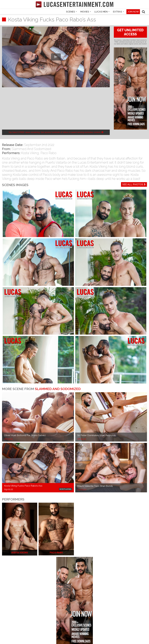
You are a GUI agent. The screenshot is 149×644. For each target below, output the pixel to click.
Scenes (71, 12)
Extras (118, 12)
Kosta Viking (30, 153)
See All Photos (134, 184)
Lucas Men (102, 12)
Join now (133, 12)
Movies (86, 12)
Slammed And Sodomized (31, 149)
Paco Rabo (49, 153)
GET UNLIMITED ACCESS (130, 32)
